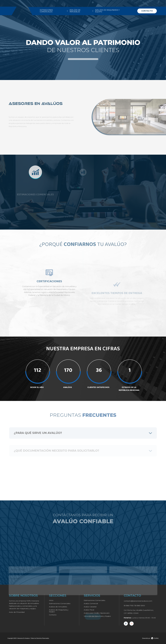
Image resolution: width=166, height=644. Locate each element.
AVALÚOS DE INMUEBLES (75, 11)
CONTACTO (147, 11)
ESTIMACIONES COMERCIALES (46, 11)
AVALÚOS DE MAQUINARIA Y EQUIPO (107, 11)
